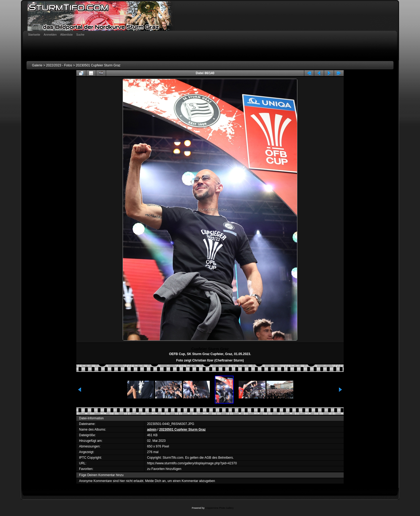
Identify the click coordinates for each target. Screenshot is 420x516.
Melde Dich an (155, 481)
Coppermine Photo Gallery (219, 508)
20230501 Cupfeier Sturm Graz (98, 65)
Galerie (37, 65)
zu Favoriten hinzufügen (164, 469)
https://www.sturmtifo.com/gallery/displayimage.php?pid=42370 (192, 463)
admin (152, 430)
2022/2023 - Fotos (59, 65)
